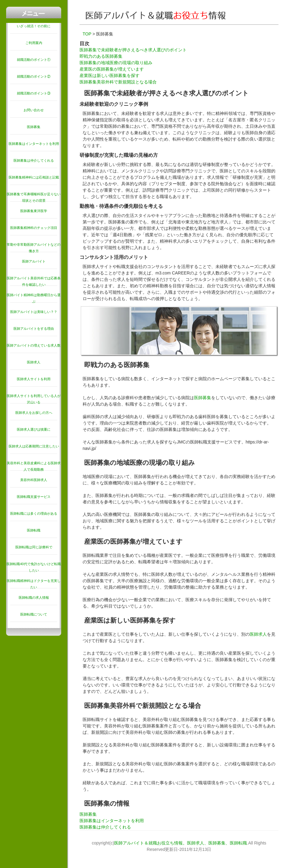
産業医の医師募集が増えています (112, 69)
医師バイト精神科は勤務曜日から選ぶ (34, 298)
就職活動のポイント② (34, 76)
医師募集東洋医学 (34, 211)
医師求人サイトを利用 (34, 379)
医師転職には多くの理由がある (34, 513)
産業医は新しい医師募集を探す (110, 75)
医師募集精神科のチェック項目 (34, 228)
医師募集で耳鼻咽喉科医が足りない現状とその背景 (34, 197)
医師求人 (34, 362)
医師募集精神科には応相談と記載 (34, 177)
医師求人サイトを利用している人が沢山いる (34, 399)
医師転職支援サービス (34, 497)
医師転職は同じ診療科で (34, 547)
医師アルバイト (34, 261)
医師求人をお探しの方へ (34, 413)
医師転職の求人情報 (34, 598)
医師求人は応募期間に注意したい (34, 446)
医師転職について (34, 614)
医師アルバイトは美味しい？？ (34, 312)
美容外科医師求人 (34, 480)
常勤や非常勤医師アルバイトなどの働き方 (34, 248)
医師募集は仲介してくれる (34, 160)
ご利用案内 (34, 43)
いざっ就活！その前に (34, 26)
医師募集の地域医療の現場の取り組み (116, 63)
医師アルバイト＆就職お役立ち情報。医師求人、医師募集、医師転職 (181, 843)
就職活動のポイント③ (34, 93)
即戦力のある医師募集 (101, 56)
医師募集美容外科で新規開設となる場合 (118, 82)
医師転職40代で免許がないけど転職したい (34, 567)
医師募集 (34, 127)
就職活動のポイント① (34, 60)
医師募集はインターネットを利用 (34, 144)
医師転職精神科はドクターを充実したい (34, 584)
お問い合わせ (34, 110)
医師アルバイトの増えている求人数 (34, 345)
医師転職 (34, 530)
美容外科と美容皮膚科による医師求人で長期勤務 (34, 466)
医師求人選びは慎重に (34, 429)
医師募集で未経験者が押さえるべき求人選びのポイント (133, 50)
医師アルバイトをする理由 (34, 329)
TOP (87, 34)
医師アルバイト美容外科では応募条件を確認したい (34, 281)
